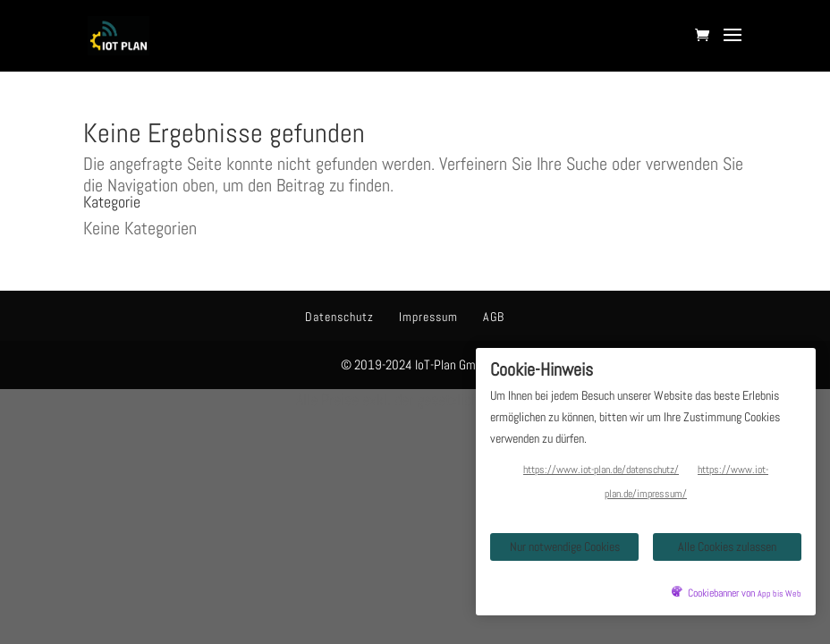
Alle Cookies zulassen (727, 547)
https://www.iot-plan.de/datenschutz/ (601, 470)
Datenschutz (339, 317)
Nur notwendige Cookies (565, 547)
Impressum (428, 317)
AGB (494, 317)
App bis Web (779, 594)
